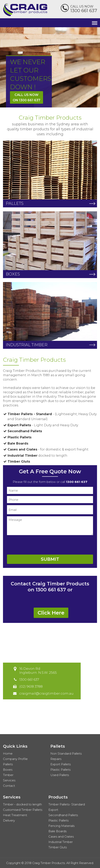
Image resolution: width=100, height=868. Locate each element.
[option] (50, 67)
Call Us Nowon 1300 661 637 (26, 98)
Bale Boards (57, 831)
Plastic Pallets (60, 770)
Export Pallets (61, 764)
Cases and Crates (61, 837)
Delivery (9, 820)
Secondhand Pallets (63, 815)
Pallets (8, 764)
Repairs (56, 759)
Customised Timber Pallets (23, 810)
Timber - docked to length (22, 804)
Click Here (51, 613)
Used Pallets (60, 775)
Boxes (8, 770)
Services (9, 780)
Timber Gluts (58, 847)
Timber (8, 775)
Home (8, 753)
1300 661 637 (84, 11)
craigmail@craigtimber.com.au (46, 693)
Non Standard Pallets (66, 753)
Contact (9, 786)
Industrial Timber (61, 842)
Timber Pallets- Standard (67, 804)
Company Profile (15, 759)
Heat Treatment (15, 815)
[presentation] (37, 545)
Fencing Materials (61, 826)
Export (53, 810)
